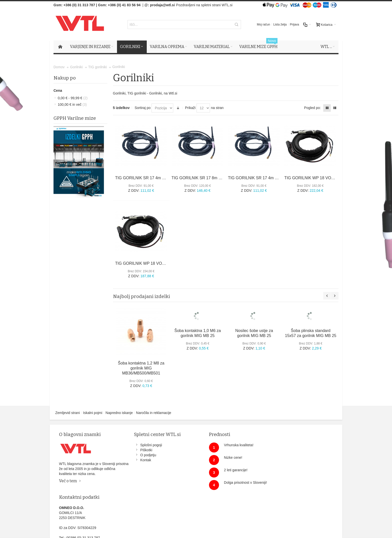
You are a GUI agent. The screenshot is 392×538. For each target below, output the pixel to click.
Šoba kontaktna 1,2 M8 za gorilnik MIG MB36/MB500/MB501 (141, 368)
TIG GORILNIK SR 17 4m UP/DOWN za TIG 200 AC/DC (165, 178)
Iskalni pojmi (93, 413)
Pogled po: (312, 108)
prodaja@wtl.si (162, 5)
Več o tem (68, 481)
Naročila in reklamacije (154, 413)
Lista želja (280, 25)
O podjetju (143, 455)
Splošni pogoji (146, 445)
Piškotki (141, 450)
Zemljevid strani (67, 413)
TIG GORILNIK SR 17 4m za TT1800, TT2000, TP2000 (277, 178)
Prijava (295, 25)
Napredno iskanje (119, 413)
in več (72, 104)
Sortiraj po (142, 108)
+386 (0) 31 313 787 (79, 5)
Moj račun (264, 25)
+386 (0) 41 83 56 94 (124, 5)
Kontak (141, 460)
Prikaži (190, 108)
